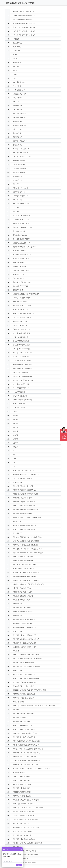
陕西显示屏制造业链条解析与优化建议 (24, 619)
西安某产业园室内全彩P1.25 (21, 243)
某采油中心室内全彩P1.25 (21, 259)
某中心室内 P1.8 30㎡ (19, 266)
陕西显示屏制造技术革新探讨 (22, 608)
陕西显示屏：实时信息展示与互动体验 (24, 682)
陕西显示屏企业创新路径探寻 (22, 788)
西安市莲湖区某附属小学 (20, 196)
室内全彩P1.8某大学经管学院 (22, 333)
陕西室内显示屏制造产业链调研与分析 (24, 490)
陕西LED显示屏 (17, 482)
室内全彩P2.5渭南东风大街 (21, 357)
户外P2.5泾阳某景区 (19, 408)
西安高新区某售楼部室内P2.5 (22, 157)
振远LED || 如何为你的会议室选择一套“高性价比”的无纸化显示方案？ (34, 706)
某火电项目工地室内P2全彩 (21, 239)
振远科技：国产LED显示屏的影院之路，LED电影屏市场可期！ (32, 769)
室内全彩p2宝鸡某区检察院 (21, 384)
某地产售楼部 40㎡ (18, 278)
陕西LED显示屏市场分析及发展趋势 (24, 506)
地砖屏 (15, 70)
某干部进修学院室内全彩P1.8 (22, 255)
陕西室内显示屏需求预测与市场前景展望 (25, 494)
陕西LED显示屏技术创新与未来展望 (24, 729)
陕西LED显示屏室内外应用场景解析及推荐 (26, 655)
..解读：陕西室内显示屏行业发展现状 (24, 851)
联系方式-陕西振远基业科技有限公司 (24, 35)
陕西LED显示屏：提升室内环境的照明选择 (26, 678)
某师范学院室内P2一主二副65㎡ (23, 306)
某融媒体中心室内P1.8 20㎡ (21, 270)
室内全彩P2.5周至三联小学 (21, 388)
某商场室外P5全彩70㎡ (20, 302)
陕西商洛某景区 (17, 106)
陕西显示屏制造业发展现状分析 (22, 514)
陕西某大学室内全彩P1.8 (20, 321)
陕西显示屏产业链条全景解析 (22, 600)
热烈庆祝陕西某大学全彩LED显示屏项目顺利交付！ (29, 553)
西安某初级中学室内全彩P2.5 (22, 317)
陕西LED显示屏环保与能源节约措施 (24, 725)
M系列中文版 (17, 47)
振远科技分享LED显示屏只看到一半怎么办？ (26, 572)
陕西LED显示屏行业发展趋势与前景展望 (25, 545)
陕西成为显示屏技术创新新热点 (22, 831)
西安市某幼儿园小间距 (20, 168)
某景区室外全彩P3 (18, 263)
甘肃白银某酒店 (17, 145)
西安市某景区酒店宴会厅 (20, 153)
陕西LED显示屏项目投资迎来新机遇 (24, 694)
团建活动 (15, 412)
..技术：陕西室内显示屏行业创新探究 (24, 863)
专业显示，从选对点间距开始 (22, 588)
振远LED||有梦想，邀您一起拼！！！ (24, 470)
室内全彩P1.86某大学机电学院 (22, 368)
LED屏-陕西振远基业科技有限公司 (23, 12)
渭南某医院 (16, 212)
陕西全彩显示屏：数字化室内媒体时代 (24, 674)
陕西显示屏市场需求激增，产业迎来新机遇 (26, 639)
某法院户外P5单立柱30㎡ (20, 310)
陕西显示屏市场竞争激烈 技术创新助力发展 (26, 827)
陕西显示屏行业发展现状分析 (22, 721)
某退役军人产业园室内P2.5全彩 (22, 227)
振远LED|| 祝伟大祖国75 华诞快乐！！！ (25, 804)
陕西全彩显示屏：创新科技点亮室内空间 (25, 765)
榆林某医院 (16, 208)
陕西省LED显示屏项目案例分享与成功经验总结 (27, 537)
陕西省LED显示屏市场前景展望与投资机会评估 (27, 517)
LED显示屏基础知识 (19, 702)
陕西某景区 (16, 102)
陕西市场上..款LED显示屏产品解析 (23, 663)
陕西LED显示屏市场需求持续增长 (23, 561)
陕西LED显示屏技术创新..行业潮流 (23, 698)
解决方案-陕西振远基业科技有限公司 (24, 19)
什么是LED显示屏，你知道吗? (22, 784)
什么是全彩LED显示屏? (20, 772)
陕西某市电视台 (17, 121)
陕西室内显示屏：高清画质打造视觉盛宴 (25, 757)
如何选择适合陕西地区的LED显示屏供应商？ (26, 541)
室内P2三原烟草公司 (19, 404)
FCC (14, 455)
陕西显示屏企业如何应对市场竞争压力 (24, 635)
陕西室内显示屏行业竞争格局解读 (23, 592)
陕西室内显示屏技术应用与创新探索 (24, 502)
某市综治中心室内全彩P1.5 (21, 251)
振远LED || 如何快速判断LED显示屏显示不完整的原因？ (30, 690)
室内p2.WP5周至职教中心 (21, 396)
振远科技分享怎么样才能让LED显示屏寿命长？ (27, 580)
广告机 (15, 74)
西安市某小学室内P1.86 (20, 141)
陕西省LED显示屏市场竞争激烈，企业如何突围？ (28, 659)
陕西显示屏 (16, 651)
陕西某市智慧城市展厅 (20, 114)
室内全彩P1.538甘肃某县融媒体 (22, 376)
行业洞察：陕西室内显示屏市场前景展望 (25, 855)
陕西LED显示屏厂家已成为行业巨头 (24, 557)
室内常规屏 (16, 66)
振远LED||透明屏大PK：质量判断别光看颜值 (26, 761)
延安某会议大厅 (17, 137)
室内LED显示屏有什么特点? (21, 776)
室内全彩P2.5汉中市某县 (20, 372)
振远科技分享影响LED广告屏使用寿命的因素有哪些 (29, 584)
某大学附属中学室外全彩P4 (21, 329)
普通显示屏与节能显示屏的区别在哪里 (24, 576)
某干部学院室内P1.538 (20, 235)
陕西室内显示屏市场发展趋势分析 (23, 486)
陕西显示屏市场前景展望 (20, 718)
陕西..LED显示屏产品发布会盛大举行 (24, 565)
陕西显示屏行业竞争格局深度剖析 (23, 596)
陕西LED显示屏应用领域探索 (22, 792)
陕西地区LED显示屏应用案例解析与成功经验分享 (28, 749)
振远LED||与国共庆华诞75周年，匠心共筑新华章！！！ (30, 808)
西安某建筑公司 (17, 110)
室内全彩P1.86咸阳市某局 (21, 341)
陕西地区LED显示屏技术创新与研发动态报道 (26, 741)
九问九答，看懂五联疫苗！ (21, 823)
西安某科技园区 (17, 98)
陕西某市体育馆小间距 (20, 125)
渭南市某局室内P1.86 (19, 117)
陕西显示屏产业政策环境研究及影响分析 (25, 510)
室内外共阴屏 (17, 86)
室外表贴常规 (17, 63)
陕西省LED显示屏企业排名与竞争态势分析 (26, 525)
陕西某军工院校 (17, 200)
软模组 (15, 55)
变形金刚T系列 (17, 43)
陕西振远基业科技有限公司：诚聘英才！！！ (27, 474)
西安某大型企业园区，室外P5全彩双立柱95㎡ (27, 294)
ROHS (15, 459)
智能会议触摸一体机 (19, 82)
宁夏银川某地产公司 (19, 161)
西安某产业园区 (17, 129)
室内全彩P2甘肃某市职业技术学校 (23, 380)
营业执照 (15, 447)
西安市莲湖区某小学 (19, 172)
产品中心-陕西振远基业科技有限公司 (24, 15)
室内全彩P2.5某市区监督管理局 (22, 353)
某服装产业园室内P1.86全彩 (21, 223)
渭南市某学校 (17, 133)
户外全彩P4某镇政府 (19, 392)
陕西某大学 (16, 184)
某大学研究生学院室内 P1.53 (22, 282)
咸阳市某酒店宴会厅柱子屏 (21, 149)
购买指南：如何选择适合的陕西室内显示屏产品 (27, 843)
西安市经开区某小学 (19, 165)
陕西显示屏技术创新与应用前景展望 (24, 737)
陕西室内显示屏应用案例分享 (22, 859)
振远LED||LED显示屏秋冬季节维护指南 (25, 733)
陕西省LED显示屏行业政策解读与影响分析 (26, 745)
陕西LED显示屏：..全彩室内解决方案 (24, 686)
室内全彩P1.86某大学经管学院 (22, 365)
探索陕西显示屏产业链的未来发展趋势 (24, 647)
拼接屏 (15, 59)
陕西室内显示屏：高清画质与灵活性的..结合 (26, 753)
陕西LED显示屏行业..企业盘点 (22, 796)
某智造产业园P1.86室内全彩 (21, 215)
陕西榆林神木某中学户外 (20, 188)
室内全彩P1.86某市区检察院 (21, 345)
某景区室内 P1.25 (18, 274)
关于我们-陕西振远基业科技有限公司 (24, 27)
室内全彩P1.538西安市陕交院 (22, 349)
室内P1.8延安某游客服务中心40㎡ (23, 314)
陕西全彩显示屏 (17, 533)
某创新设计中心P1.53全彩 (21, 219)
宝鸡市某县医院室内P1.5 (20, 286)
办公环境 (15, 416)
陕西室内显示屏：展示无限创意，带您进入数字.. (28, 667)
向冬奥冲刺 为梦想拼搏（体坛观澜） (24, 816)
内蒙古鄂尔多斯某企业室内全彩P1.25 (24, 247)
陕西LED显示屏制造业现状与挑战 (23, 612)
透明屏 (15, 78)
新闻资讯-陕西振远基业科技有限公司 (24, 31)
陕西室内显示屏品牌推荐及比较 (22, 498)
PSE (14, 467)
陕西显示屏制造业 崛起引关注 (22, 835)
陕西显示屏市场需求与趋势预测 (22, 623)
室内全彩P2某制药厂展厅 (20, 325)
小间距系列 (16, 39)
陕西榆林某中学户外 (19, 180)
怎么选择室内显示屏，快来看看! (23, 478)
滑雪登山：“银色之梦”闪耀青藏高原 (24, 812)
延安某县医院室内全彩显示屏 (22, 204)
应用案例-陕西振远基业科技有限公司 (24, 23)
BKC (14, 463)
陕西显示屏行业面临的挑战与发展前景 (24, 627)
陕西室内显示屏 (17, 521)
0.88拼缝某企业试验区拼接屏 (22, 361)
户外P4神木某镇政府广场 (20, 337)
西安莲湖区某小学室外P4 (20, 94)
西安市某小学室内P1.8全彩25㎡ (22, 298)
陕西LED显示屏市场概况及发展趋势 (24, 529)
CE (14, 451)
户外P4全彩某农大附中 (20, 90)
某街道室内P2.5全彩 (19, 231)
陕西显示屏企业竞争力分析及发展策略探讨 (26, 800)
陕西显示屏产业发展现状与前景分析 (24, 839)
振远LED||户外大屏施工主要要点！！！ (25, 568)
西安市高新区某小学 (19, 192)
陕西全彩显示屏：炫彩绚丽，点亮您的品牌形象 (27, 549)
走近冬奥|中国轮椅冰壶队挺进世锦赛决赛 (25, 819)
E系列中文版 (17, 51)
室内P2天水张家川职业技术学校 (23, 400)
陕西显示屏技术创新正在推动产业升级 (24, 643)
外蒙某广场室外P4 (18, 290)
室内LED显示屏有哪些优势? (21, 780)
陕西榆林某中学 (17, 176)
